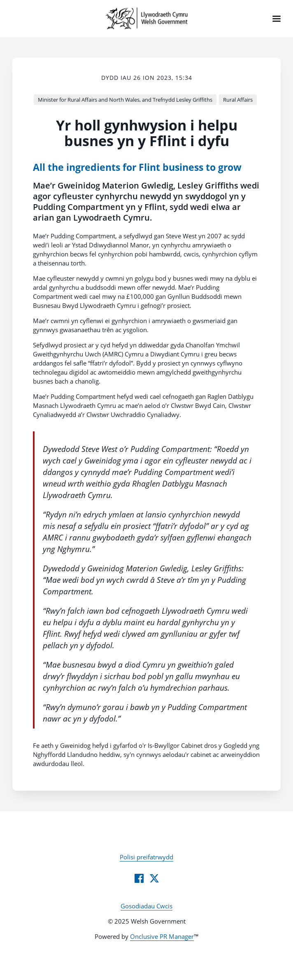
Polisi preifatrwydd (146, 857)
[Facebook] (139, 878)
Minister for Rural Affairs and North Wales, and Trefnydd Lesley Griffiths (125, 100)
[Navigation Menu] (277, 19)
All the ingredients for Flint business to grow (137, 167)
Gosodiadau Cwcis (146, 906)
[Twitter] (154, 878)
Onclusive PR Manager (162, 936)
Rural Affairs (238, 100)
